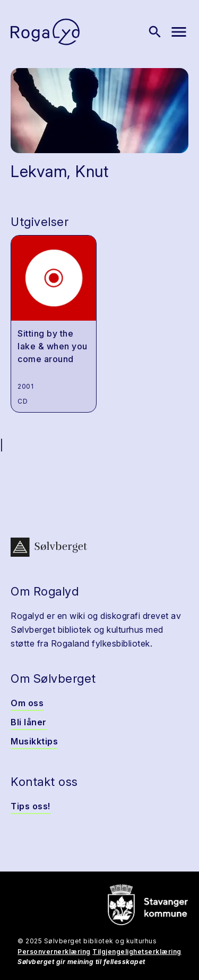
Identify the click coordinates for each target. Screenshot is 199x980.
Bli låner (29, 722)
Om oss (27, 703)
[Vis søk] (155, 32)
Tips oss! (31, 806)
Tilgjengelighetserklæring (137, 952)
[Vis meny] (179, 32)
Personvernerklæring (54, 952)
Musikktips (34, 741)
